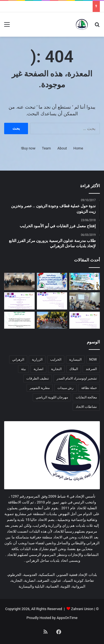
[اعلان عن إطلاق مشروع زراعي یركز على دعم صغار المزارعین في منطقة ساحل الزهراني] (52, 301)
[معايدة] (52, 281)
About (62, 148)
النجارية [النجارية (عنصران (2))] (56, 369)
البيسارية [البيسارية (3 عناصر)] (75, 360)
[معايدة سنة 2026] (85, 281)
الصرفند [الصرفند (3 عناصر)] (91, 369)
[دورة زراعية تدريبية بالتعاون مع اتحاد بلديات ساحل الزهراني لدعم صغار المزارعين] (85, 301)
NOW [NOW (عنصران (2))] (93, 360)
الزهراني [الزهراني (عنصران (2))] (18, 360)
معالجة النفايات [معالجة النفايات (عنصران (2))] (86, 397)
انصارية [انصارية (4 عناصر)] (38, 369)
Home (78, 148)
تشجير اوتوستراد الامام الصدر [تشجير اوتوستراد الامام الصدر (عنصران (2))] (77, 378)
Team (46, 148)
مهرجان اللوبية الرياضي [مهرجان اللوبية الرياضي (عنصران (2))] (52, 397)
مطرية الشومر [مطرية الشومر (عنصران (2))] (40, 388)
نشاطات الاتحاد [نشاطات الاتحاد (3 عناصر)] (86, 407)
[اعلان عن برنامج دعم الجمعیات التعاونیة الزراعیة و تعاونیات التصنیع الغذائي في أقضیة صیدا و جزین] (19, 301)
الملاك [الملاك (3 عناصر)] (74, 369)
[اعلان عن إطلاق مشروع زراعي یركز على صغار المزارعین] (85, 320)
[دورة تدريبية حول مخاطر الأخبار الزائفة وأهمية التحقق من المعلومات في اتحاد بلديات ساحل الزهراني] (19, 281)
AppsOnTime (67, 618)
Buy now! (28, 148)
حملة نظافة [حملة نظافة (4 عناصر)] (89, 388)
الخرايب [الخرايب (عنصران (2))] (56, 360)
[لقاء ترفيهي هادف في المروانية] (52, 320)
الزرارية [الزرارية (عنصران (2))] (37, 360)
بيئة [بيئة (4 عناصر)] (23, 369)
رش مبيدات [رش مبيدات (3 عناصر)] (65, 388)
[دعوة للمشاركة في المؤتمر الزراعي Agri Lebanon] (19, 320)
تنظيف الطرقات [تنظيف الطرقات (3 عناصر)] (38, 378)
